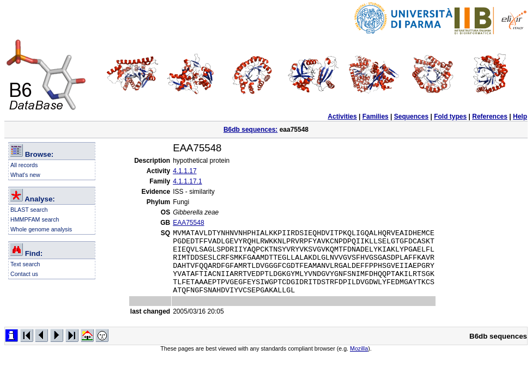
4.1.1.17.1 (187, 181)
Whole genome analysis (41, 229)
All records (24, 165)
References (490, 117)
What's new (25, 175)
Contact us (24, 274)
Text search (25, 264)
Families (376, 117)
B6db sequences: (250, 130)
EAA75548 (188, 223)
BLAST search (29, 210)
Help (520, 117)
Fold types (450, 117)
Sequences (411, 117)
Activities (342, 117)
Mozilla (359, 362)
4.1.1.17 (185, 171)
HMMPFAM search (35, 219)
